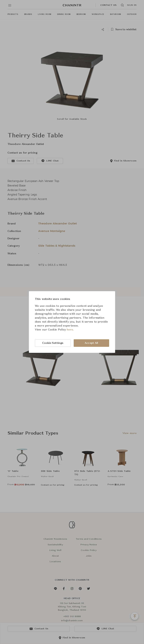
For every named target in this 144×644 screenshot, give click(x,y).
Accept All (91, 343)
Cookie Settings (53, 343)
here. (70, 330)
